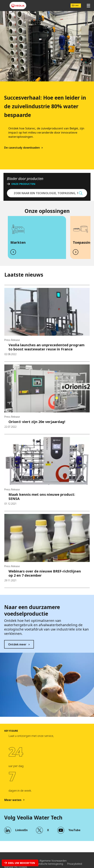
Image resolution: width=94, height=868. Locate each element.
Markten (18, 242)
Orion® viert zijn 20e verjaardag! (37, 422)
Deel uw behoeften (21, 863)
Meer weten (13, 800)
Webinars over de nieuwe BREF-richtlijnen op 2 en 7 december (45, 573)
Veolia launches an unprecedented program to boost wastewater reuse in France (46, 347)
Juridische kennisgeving (50, 864)
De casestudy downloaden (22, 148)
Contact (77, 6)
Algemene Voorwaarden (53, 861)
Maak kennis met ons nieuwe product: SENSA (42, 497)
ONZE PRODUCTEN (23, 184)
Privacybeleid (75, 864)
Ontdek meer (17, 644)
